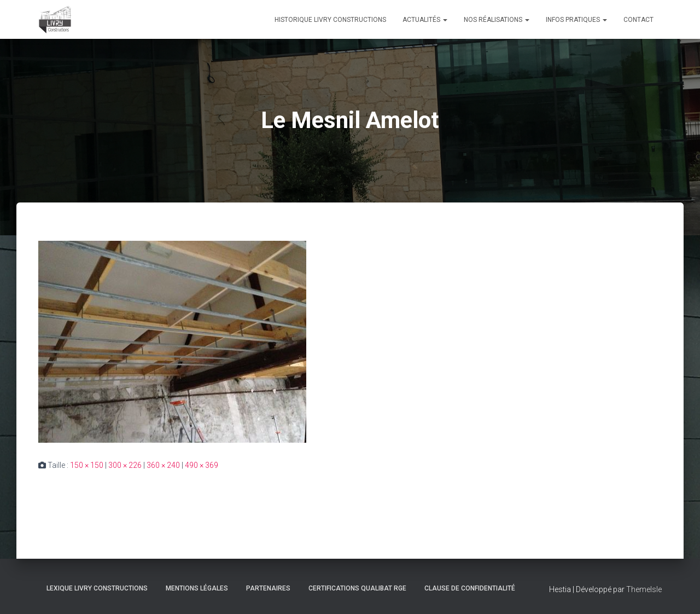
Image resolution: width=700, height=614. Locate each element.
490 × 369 (202, 465)
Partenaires (268, 588)
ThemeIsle (644, 589)
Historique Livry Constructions (330, 20)
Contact (638, 20)
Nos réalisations (497, 20)
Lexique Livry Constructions (97, 588)
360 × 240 (163, 465)
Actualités (425, 20)
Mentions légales (197, 588)
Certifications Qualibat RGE (357, 588)
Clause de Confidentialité (470, 588)
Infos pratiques (576, 20)
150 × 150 (87, 465)
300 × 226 (125, 465)
